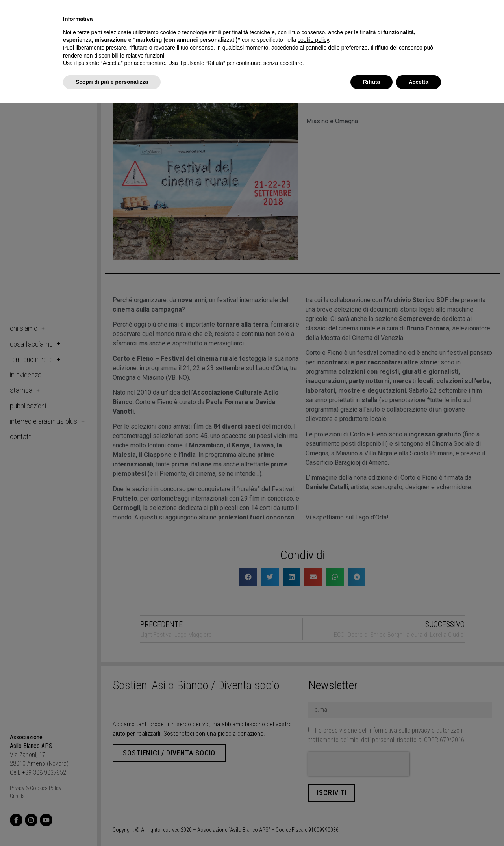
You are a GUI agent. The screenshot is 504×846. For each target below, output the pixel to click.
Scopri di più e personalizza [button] (112, 82)
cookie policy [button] (313, 40)
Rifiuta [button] (372, 82)
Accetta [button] (418, 82)
